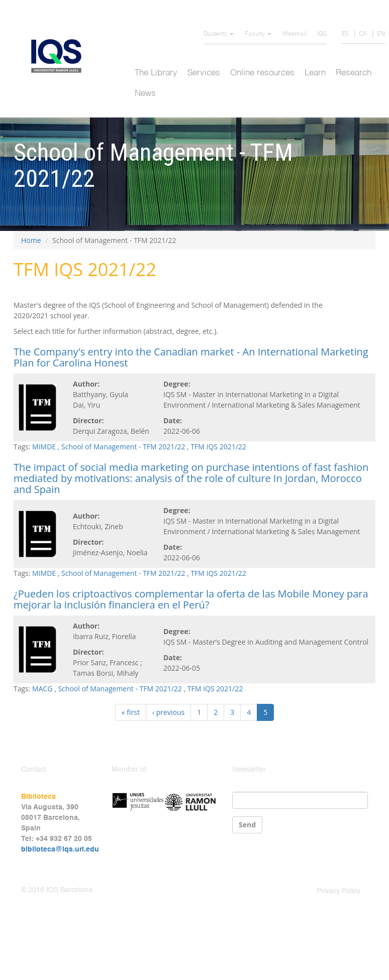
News (145, 94)
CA (363, 33)
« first (131, 712)
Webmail (295, 34)
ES (345, 33)
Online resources (262, 73)
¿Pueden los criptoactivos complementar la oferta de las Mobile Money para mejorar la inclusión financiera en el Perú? (191, 599)
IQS (322, 34)
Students (219, 34)
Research (354, 73)
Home (31, 240)
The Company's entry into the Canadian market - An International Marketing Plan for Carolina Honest (191, 357)
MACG (42, 689)
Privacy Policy (338, 891)
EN (381, 33)
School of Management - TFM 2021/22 (123, 447)
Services (204, 73)
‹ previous (168, 712)
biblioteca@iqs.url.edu (60, 849)
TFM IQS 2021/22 (218, 447)
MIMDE (44, 447)
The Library (156, 73)
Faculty (258, 34)
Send (247, 825)
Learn (315, 73)
